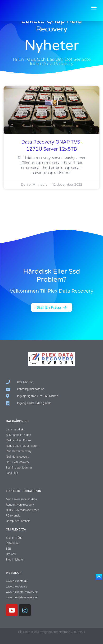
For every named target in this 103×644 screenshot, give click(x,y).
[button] (94, 8)
